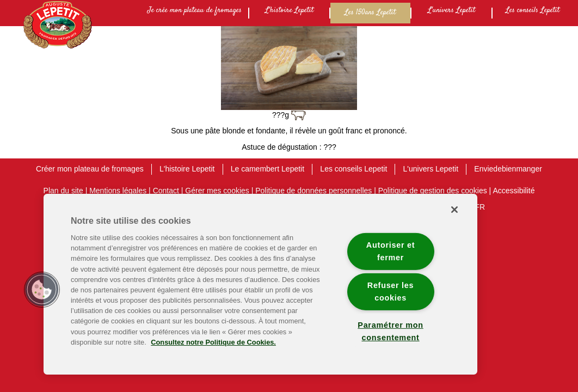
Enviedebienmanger (508, 169)
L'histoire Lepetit (289, 10)
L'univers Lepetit (451, 10)
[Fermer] (454, 210)
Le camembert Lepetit (268, 169)
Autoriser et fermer (391, 251)
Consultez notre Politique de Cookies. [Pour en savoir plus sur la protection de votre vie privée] (213, 342)
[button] (42, 290)
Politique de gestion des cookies (433, 191)
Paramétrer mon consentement (390, 331)
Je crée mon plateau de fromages (195, 10)
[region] (260, 284)
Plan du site (63, 191)
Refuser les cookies (391, 292)
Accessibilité (514, 191)
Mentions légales (118, 191)
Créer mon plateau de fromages (90, 169)
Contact (166, 191)
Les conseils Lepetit (533, 10)
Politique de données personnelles (313, 191)
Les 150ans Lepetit (370, 13)
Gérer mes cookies (217, 191)
